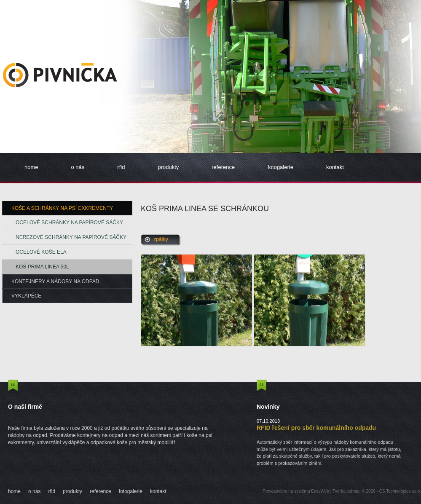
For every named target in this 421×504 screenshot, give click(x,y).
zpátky (161, 239)
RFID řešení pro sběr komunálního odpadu (316, 428)
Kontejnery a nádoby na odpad (55, 281)
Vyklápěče (26, 296)
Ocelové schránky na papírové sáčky (69, 223)
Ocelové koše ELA (41, 252)
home (31, 167)
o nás (78, 167)
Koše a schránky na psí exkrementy (62, 208)
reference (223, 167)
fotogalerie (280, 167)
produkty (168, 167)
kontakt (335, 167)
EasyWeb (320, 491)
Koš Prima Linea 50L (42, 267)
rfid (121, 167)
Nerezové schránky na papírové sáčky (71, 237)
